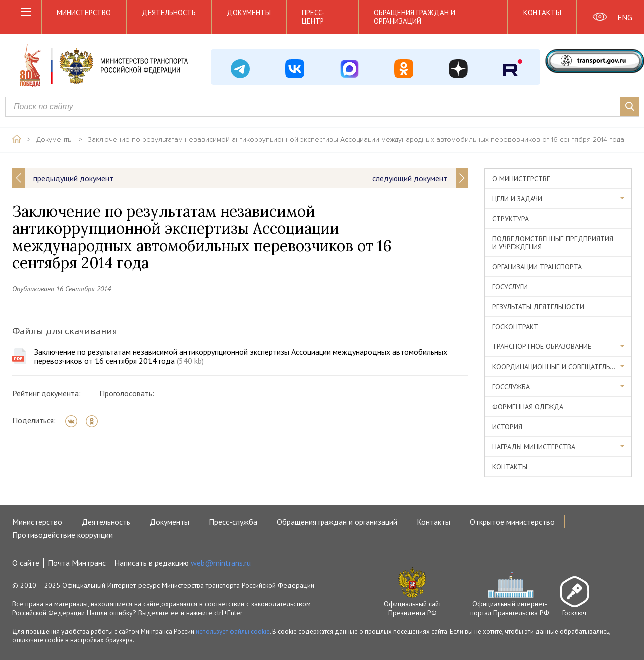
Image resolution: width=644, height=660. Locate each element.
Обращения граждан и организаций (415, 17)
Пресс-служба (233, 522)
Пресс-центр (313, 17)
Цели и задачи (517, 199)
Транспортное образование (542, 346)
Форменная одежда (528, 407)
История (507, 427)
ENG (624, 17)
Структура (510, 219)
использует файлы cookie (233, 631)
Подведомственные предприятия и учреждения (553, 243)
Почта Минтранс (77, 563)
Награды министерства (534, 447)
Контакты (542, 13)
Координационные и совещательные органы (562, 367)
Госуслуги (510, 287)
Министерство (84, 13)
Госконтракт (515, 327)
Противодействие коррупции (63, 535)
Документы (249, 13)
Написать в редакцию (182, 563)
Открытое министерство (512, 522)
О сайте (26, 563)
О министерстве (521, 179)
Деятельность (169, 13)
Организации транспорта (537, 267)
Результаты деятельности (538, 307)
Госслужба (511, 387)
